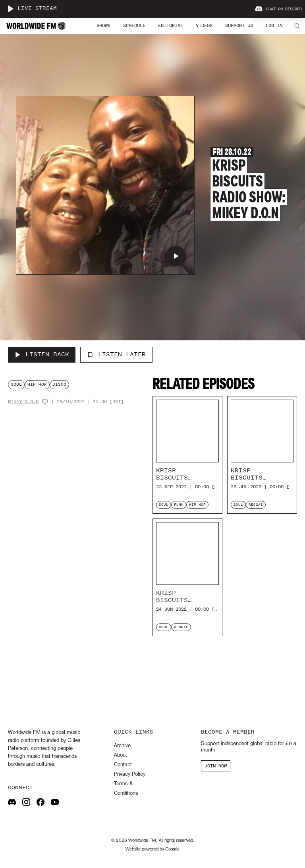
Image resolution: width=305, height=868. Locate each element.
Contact (123, 765)
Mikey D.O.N (23, 402)
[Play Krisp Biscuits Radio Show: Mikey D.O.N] (176, 256)
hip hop (37, 384)
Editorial (171, 25)
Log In (274, 25)
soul (16, 384)
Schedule (134, 25)
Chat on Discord (278, 9)
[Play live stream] (10, 9)
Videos (204, 25)
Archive (122, 746)
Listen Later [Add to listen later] (116, 354)
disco (59, 384)
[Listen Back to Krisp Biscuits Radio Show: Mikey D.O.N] (42, 355)
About (121, 755)
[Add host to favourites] (45, 402)
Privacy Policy (130, 774)
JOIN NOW (216, 766)
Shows (103, 25)
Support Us (239, 25)
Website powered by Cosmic (152, 849)
